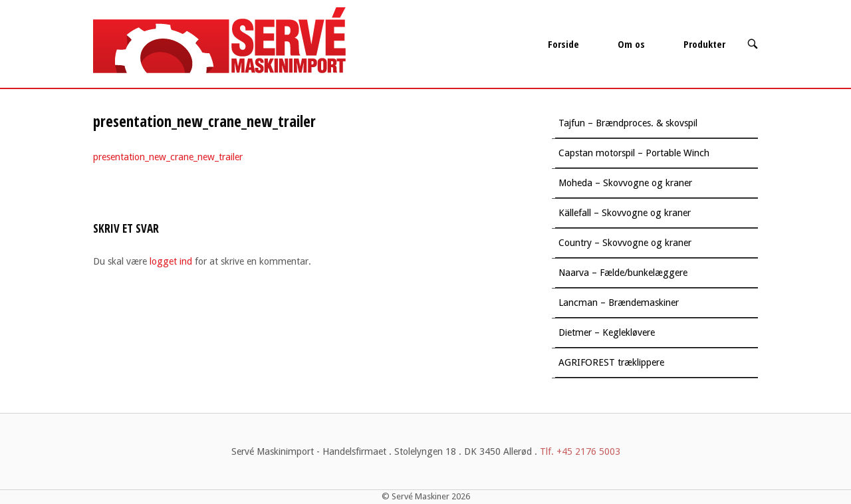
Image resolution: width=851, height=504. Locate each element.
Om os (631, 44)
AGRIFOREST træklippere (611, 362)
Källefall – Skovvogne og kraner (625, 213)
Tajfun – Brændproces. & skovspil (628, 123)
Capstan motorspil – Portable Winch (634, 153)
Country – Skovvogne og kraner (625, 243)
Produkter (704, 44)
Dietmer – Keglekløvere (607, 332)
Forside (563, 44)
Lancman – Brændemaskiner (619, 303)
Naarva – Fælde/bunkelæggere (623, 273)
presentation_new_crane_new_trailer (168, 157)
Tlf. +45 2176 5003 (580, 451)
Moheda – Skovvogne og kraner (625, 183)
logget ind (171, 261)
